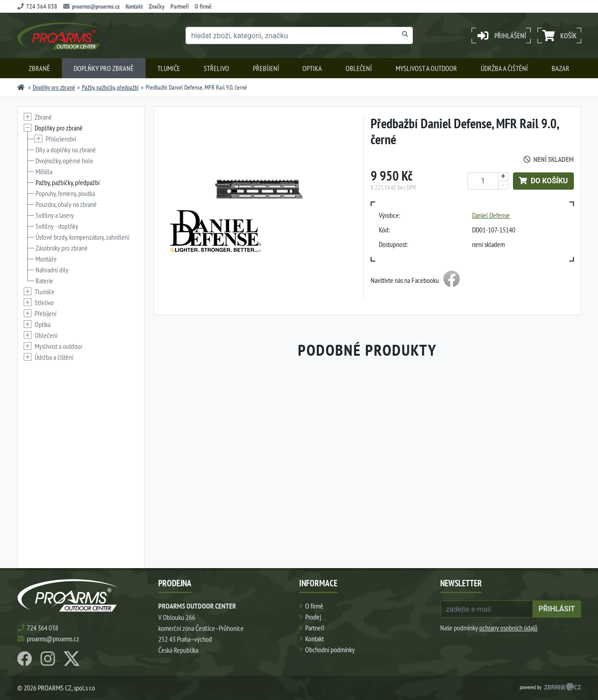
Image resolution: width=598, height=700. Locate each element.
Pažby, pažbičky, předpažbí (110, 87)
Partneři (180, 6)
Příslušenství (61, 139)
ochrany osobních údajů (508, 628)
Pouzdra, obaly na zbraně (66, 204)
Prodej (313, 617)
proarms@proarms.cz (91, 6)
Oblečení (359, 68)
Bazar (560, 68)
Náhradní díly (52, 270)
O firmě (203, 6)
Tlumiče (169, 68)
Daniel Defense (491, 215)
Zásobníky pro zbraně (62, 248)
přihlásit (557, 609)
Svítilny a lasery (55, 215)
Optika (312, 68)
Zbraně (39, 68)
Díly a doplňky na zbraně (66, 150)
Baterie (44, 281)
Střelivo (216, 68)
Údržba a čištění (504, 68)
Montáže (46, 259)
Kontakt (134, 6)
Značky (157, 6)
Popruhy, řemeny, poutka (65, 193)
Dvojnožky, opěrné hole (64, 161)
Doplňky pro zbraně (104, 68)
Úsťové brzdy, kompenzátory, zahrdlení (82, 237)
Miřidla (44, 171)
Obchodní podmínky (330, 650)
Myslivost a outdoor (426, 68)
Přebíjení (266, 68)
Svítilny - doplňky (57, 226)
